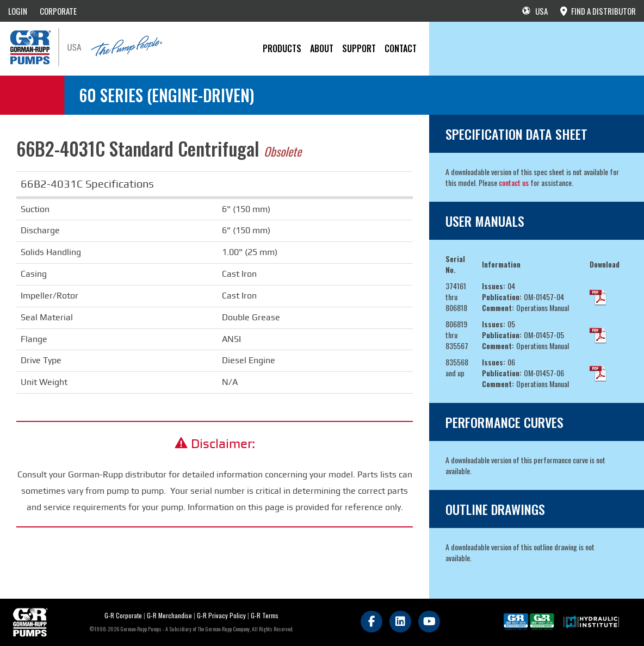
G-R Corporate (123, 615)
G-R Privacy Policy (221, 615)
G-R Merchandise (169, 615)
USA (535, 11)
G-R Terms (265, 615)
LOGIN (18, 11)
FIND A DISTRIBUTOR (598, 11)
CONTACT (401, 48)
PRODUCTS (282, 48)
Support (359, 48)
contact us (514, 182)
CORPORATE (58, 11)
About (322, 48)
